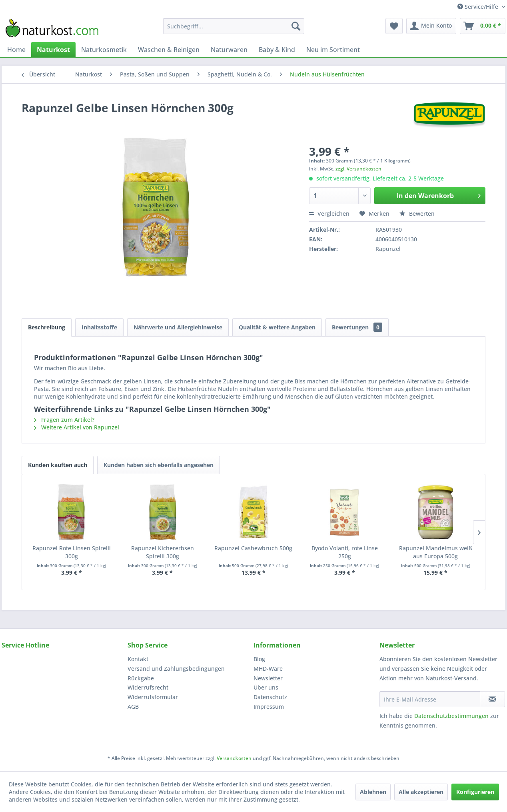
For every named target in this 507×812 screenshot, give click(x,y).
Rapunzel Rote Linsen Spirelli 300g (72, 552)
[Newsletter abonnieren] (492, 699)
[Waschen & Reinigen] (169, 50)
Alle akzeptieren (421, 792)
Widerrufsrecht (148, 687)
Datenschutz (270, 697)
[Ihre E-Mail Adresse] (430, 699)
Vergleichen (329, 214)
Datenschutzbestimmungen (451, 716)
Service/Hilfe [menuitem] (479, 7)
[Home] (16, 50)
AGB (133, 707)
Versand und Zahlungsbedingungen (176, 669)
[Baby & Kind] (277, 50)
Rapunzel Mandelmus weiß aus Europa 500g (436, 552)
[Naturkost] (53, 50)
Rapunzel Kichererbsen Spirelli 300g (163, 552)
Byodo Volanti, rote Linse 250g (345, 552)
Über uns (266, 687)
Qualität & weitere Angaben (277, 327)
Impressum (269, 707)
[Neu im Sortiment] (333, 50)
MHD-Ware (268, 669)
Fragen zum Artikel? (64, 420)
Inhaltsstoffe (99, 327)
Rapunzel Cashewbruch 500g (253, 548)
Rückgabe (141, 678)
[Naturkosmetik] (104, 50)
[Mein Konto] (431, 26)
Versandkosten (234, 758)
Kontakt (138, 659)
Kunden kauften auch (58, 465)
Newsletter (268, 678)
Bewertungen (357, 327)
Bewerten (417, 214)
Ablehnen (373, 792)
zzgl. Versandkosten (358, 169)
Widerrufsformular (153, 697)
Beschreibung (47, 327)
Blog (259, 659)
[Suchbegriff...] (234, 26)
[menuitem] (234, 26)
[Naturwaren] (229, 50)
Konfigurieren (475, 792)
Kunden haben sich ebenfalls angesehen (159, 465)
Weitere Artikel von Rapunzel (77, 427)
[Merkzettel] (394, 26)
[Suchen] (296, 26)
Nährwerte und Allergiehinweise (178, 327)
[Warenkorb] (483, 26)
